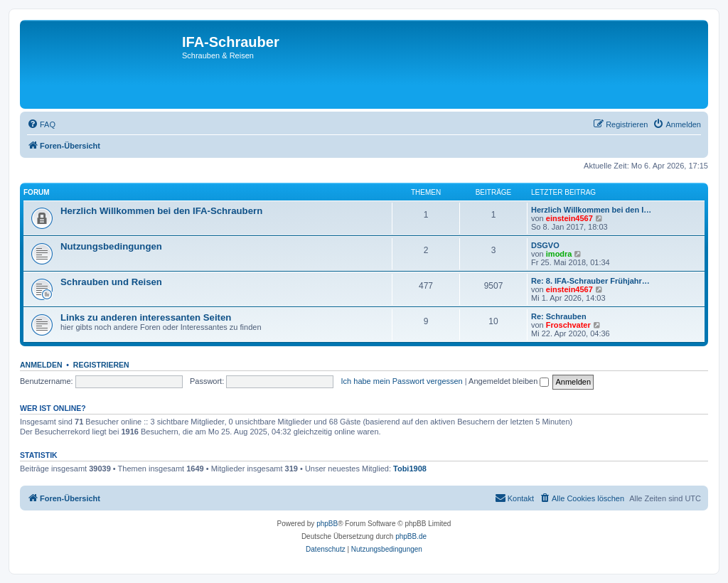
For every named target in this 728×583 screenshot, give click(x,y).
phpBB (327, 524)
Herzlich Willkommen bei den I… (591, 210)
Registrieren (101, 365)
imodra (559, 254)
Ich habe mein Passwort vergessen (402, 381)
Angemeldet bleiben (509, 381)
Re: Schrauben (559, 316)
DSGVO (545, 245)
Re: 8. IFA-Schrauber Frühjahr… (590, 281)
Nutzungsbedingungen (111, 246)
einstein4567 (569, 218)
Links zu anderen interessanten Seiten (146, 317)
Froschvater (568, 325)
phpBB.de (411, 536)
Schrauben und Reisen (111, 282)
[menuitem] (41, 124)
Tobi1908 (410, 469)
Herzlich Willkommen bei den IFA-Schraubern (161, 211)
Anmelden (41, 365)
